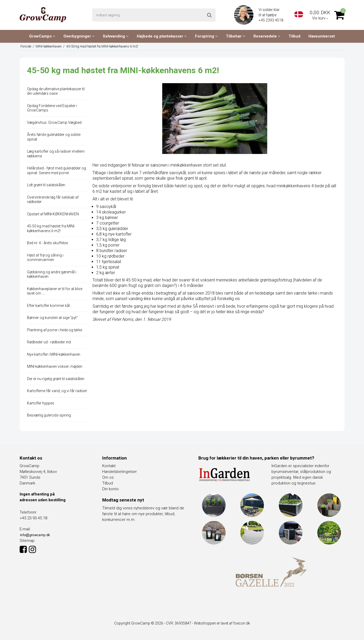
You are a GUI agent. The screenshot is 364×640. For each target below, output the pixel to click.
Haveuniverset (322, 36)
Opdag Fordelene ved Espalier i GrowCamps (52, 108)
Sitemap (27, 541)
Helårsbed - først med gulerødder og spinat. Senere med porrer (56, 170)
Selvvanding (116, 36)
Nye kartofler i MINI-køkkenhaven (54, 354)
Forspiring (206, 36)
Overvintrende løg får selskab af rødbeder (53, 200)
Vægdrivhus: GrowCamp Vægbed (54, 122)
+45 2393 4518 (271, 20)
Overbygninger (79, 36)
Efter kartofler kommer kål (48, 306)
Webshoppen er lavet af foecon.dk (222, 623)
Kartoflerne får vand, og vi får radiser (57, 391)
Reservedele (267, 36)
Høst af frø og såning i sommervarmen (45, 258)
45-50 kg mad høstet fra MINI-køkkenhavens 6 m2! (51, 228)
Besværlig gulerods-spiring (49, 415)
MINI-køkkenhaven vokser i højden (55, 366)
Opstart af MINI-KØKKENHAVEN (53, 214)
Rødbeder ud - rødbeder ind (49, 342)
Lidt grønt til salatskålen (46, 185)
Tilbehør (236, 36)
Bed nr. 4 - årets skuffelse (47, 243)
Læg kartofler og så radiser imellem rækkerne (56, 154)
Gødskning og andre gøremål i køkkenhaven (52, 274)
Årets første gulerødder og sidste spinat (54, 137)
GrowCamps (42, 36)
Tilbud (294, 36)
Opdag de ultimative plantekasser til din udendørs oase (56, 91)
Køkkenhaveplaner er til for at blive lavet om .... (55, 291)
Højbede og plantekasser (162, 36)
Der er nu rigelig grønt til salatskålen (56, 379)
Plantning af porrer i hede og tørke (55, 330)
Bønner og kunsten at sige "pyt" (52, 318)
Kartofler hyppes (41, 403)
